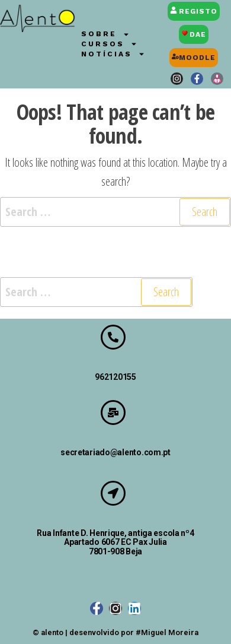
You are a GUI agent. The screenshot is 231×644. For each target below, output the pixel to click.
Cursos (109, 44)
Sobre (105, 34)
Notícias (113, 54)
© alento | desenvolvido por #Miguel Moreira (115, 632)
